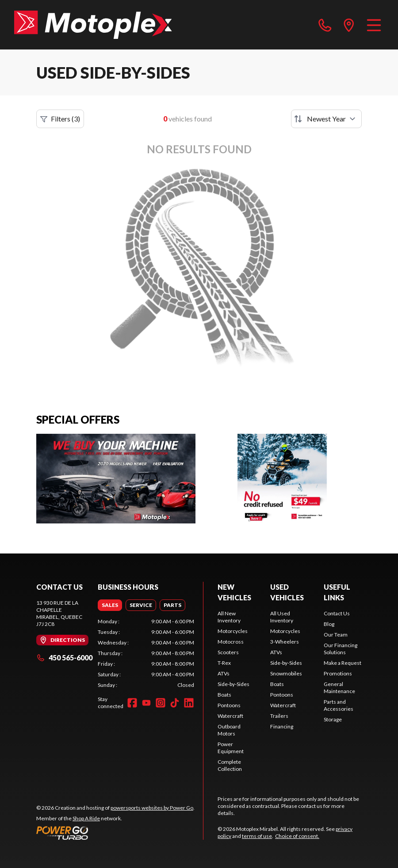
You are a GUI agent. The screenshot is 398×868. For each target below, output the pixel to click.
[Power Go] (115, 833)
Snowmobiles (286, 673)
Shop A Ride (86, 818)
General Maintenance (339, 688)
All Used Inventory (282, 617)
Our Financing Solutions (341, 649)
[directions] (349, 25)
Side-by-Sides (233, 684)
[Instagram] (161, 703)
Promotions (338, 673)
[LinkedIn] (189, 703)
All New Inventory (229, 617)
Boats (224, 695)
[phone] (325, 25)
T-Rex (224, 663)
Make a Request (343, 663)
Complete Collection (230, 765)
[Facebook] (132, 703)
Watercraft (230, 716)
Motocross (231, 642)
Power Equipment (231, 748)
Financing (282, 726)
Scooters (228, 652)
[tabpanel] (146, 653)
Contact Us (337, 613)
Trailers (279, 716)
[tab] (110, 605)
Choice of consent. (297, 836)
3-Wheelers (285, 642)
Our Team (336, 635)
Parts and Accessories (339, 705)
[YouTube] (146, 703)
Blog (329, 624)
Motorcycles (233, 631)
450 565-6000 (64, 658)
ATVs (224, 673)
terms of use (257, 836)
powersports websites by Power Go (152, 808)
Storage (333, 719)
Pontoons (229, 705)
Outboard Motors (229, 730)
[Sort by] (326, 119)
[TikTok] (175, 703)
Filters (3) (60, 119)
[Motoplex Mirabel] (93, 25)
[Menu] (374, 25)
